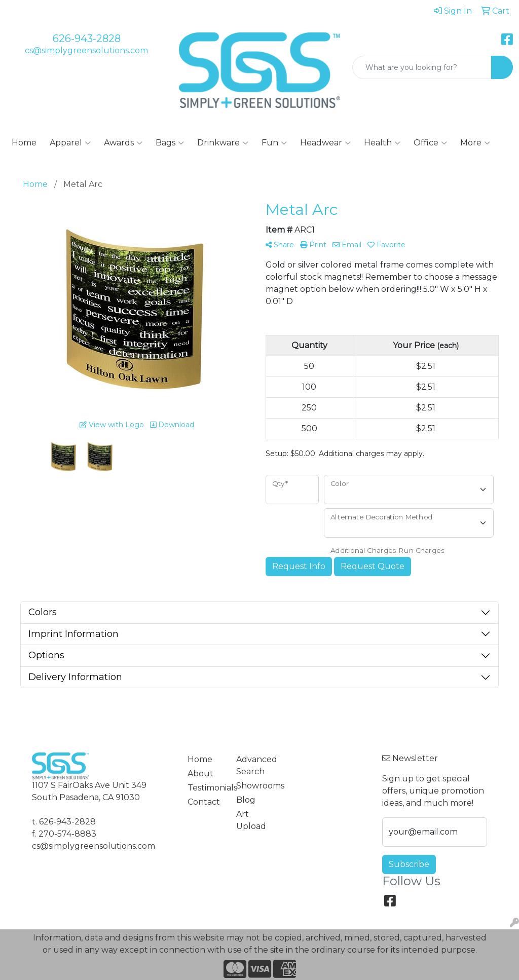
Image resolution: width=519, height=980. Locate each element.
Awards (123, 143)
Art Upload (251, 820)
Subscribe (409, 864)
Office (430, 143)
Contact (204, 802)
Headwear (325, 143)
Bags (170, 143)
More (475, 143)
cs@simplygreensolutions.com (86, 50)
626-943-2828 (87, 39)
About (200, 774)
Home (24, 143)
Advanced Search (254, 765)
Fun (274, 143)
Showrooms (254, 786)
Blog (246, 800)
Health (382, 143)
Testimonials (206, 788)
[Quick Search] (422, 67)
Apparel (70, 143)
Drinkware (223, 143)
